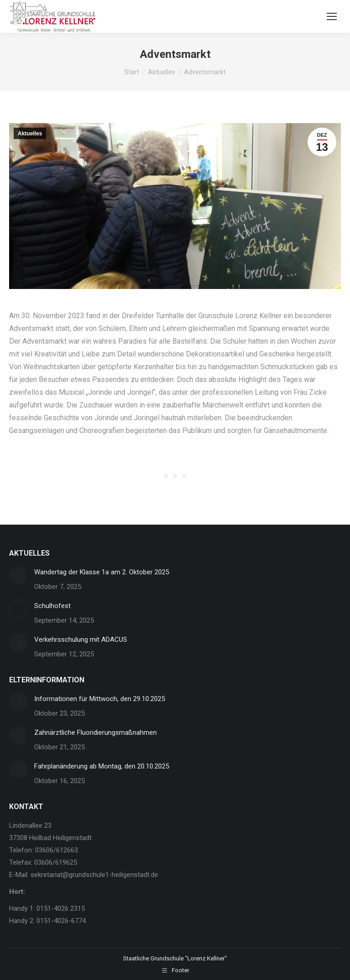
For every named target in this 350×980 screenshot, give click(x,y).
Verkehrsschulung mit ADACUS (81, 640)
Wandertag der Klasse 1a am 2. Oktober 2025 (102, 572)
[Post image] (18, 575)
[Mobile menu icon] (332, 16)
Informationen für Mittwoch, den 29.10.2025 (100, 699)
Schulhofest (52, 606)
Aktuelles (30, 134)
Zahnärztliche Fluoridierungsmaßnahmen (95, 732)
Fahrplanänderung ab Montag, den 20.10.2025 (102, 766)
